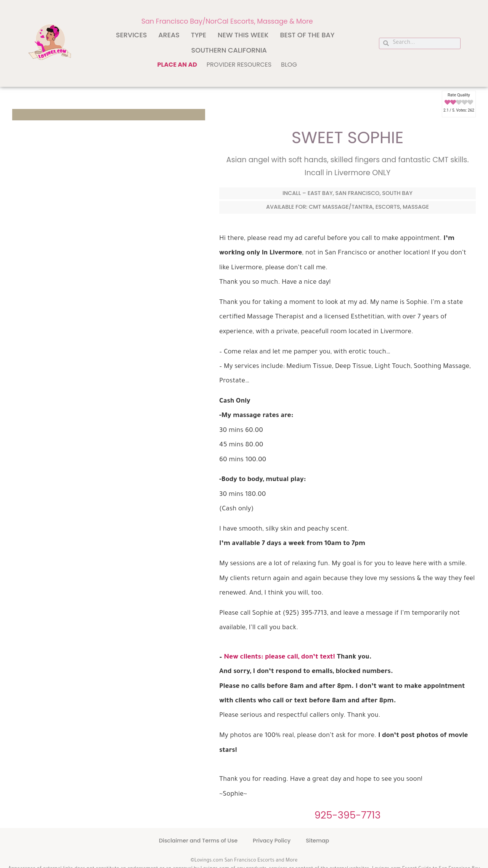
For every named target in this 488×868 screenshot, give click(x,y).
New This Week (243, 35)
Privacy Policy (272, 841)
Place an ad (177, 65)
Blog (289, 65)
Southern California (229, 50)
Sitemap (317, 841)
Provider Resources (239, 65)
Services (131, 35)
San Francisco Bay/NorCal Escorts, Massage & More (227, 21)
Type (199, 35)
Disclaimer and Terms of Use (198, 841)
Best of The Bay (307, 35)
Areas (169, 35)
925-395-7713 (348, 815)
